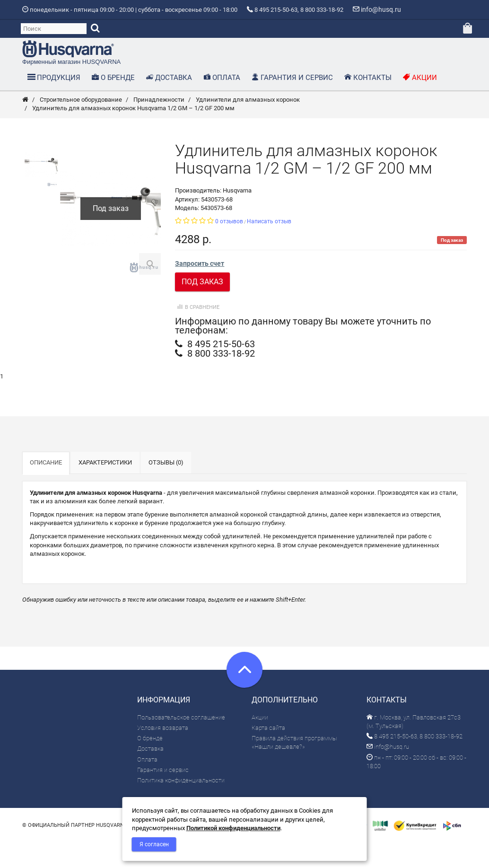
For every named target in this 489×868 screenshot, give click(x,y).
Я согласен (154, 844)
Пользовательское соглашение (181, 744)
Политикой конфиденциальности (233, 828)
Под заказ (202, 308)
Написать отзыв (269, 248)
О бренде (150, 765)
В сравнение (197, 334)
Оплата (147, 785)
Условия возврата (163, 754)
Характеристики (105, 489)
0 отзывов (229, 248)
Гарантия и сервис (163, 796)
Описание (46, 489)
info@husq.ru (388, 773)
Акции (260, 744)
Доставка (150, 775)
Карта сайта (268, 754)
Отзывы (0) (166, 489)
